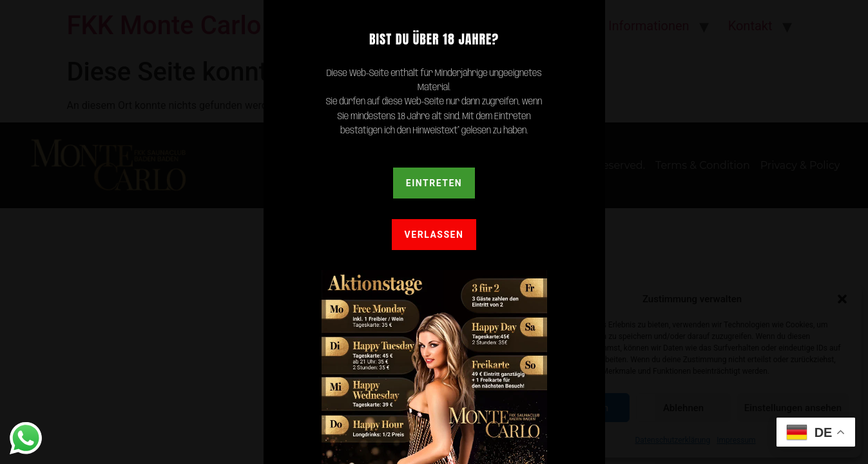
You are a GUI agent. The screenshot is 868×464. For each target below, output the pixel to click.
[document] (434, 232)
